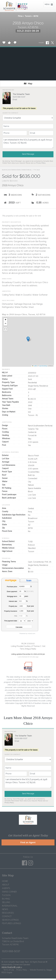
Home (5, 881)
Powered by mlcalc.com (27, 633)
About (6, 885)
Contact (7, 916)
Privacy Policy (41, 163)
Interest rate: (13, 601)
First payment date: (11, 621)
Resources (8, 913)
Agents (6, 888)
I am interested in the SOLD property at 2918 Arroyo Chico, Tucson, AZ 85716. (28, 143)
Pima (20, 16)
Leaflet (35, 366)
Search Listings (10, 920)
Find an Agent (28, 842)
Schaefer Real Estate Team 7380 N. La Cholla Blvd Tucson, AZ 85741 (15, 941)
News (5, 909)
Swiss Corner (9, 892)
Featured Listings (11, 923)
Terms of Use (9, 970)
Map (28, 84)
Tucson (28, 16)
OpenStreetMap (43, 366)
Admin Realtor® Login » (12, 967)
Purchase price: (12, 587)
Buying (6, 899)
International (10, 906)
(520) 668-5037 (19, 97)
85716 (36, 16)
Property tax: (13, 606)
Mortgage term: (12, 596)
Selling (6, 902)
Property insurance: (11, 611)
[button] (28, 339)
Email (15, 100)
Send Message (28, 154)
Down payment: (12, 592)
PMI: (16, 616)
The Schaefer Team (21, 94)
